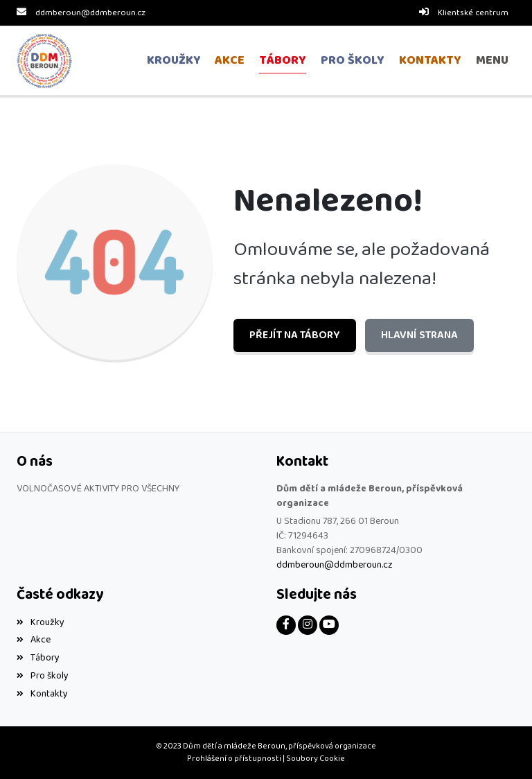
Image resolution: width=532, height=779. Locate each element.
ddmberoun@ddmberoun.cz (90, 13)
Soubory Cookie (316, 759)
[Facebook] (286, 624)
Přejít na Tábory (295, 334)
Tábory (38, 658)
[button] (492, 61)
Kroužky (41, 622)
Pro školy (43, 676)
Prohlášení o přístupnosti (234, 759)
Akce (34, 640)
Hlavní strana (419, 334)
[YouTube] (329, 624)
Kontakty (42, 694)
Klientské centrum (473, 13)
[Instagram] (308, 624)
